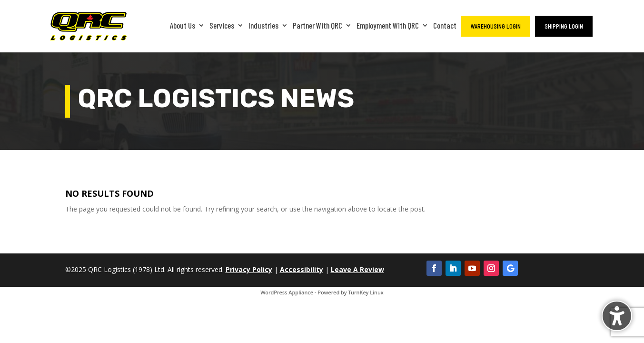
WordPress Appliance (287, 292)
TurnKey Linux (366, 292)
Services (222, 25)
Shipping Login (564, 26)
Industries (263, 25)
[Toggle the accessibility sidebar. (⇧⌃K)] (617, 316)
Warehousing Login (496, 26)
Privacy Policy (249, 269)
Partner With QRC (317, 25)
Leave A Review (357, 269)
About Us (183, 25)
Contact (445, 25)
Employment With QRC (388, 25)
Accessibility (302, 269)
